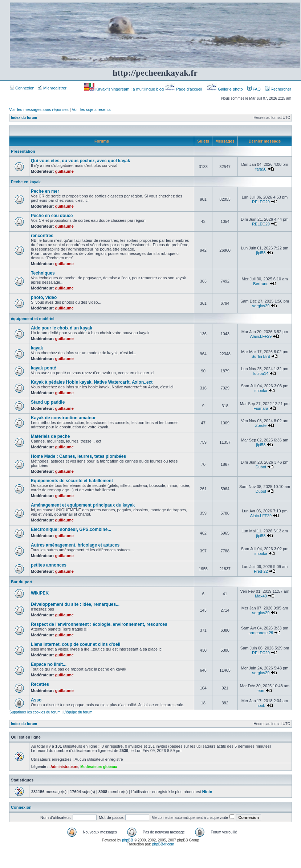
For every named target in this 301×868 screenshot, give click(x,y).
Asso (36, 700)
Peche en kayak (26, 182)
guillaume (64, 171)
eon (261, 691)
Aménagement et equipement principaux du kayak (83, 505)
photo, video (44, 297)
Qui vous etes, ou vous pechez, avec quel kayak (80, 161)
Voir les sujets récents (91, 109)
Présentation (23, 151)
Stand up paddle (48, 402)
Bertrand (261, 284)
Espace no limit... (49, 664)
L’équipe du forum (78, 712)
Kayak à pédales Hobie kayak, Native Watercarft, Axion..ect (92, 382)
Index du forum (24, 118)
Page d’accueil (184, 89)
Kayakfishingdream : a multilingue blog (125, 89)
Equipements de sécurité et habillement (72, 481)
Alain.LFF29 (261, 336)
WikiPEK (40, 593)
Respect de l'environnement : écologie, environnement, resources (99, 624)
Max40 (261, 596)
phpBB (127, 840)
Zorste (261, 425)
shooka (261, 391)
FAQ (254, 89)
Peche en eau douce (52, 216)
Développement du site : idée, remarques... (75, 604)
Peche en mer (45, 191)
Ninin (207, 792)
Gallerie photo (225, 89)
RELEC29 (261, 202)
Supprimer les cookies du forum (35, 712)
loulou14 (261, 373)
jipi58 (261, 253)
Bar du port (22, 582)
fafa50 (261, 169)
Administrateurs (64, 767)
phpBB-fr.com (163, 844)
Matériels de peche (50, 436)
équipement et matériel (33, 319)
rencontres (42, 236)
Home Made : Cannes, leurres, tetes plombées (78, 456)
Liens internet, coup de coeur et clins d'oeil (76, 644)
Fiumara (261, 408)
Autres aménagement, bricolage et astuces (75, 545)
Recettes (40, 684)
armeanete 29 (261, 633)
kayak (37, 348)
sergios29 (261, 306)
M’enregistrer (52, 88)
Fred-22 (261, 571)
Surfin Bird (261, 356)
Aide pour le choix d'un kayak (62, 328)
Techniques (43, 273)
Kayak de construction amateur (63, 418)
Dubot (261, 467)
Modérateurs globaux (99, 767)
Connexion (22, 88)
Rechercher (278, 89)
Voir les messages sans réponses (39, 109)
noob (261, 705)
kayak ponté (43, 368)
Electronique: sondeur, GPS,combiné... (71, 529)
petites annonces (49, 565)
